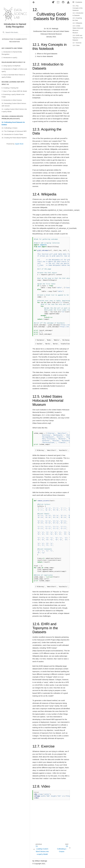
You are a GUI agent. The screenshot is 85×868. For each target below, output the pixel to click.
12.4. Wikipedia (77, 23)
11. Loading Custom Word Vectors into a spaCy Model (14, 110)
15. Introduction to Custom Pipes (12, 134)
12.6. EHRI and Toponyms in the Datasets (78, 38)
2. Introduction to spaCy (9, 58)
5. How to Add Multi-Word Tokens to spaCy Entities (13, 76)
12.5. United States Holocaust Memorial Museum (78, 29)
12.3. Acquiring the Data (77, 19)
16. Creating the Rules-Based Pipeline (14, 138)
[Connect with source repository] (63, 2)
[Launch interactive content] (53, 2)
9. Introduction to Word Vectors (12, 100)
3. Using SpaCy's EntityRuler (11, 66)
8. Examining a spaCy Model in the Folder (13, 96)
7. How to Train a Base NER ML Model (14, 91)
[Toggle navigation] (34, 3)
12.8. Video (76, 45)
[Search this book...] (15, 32)
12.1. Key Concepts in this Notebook (78, 8)
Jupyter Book (19, 144)
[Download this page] (68, 2)
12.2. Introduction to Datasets (78, 14)
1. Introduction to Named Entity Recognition (12, 53)
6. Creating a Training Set (10, 88)
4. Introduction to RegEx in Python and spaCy (14, 70)
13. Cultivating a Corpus (9, 128)
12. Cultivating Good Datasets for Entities (13, 123)
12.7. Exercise (77, 43)
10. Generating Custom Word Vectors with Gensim (14, 105)
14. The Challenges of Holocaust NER (14, 131)
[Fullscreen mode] (58, 2)
